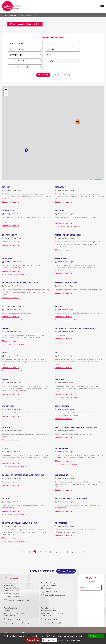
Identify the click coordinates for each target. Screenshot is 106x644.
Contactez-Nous (68, 571)
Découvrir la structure (11, 202)
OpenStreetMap (96, 179)
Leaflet (89, 179)
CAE (51, 61)
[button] (26, 150)
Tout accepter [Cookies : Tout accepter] (96, 636)
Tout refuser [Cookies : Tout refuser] (33, 640)
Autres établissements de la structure (67, 226)
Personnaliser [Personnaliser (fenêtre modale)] (49, 640)
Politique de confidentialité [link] (69, 640)
